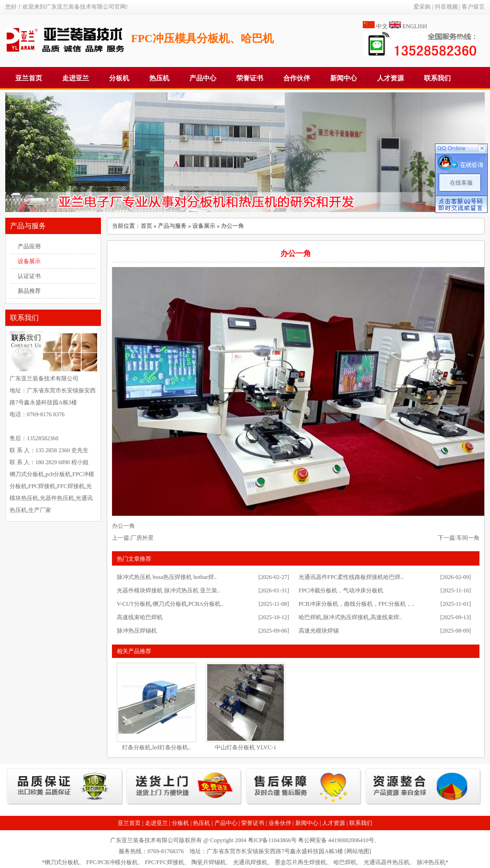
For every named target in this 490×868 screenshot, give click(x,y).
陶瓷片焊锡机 (209, 862)
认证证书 (29, 276)
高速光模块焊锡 (319, 631)
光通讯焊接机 (250, 862)
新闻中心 (344, 78)
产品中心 (203, 78)
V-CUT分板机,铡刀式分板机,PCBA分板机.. (170, 604)
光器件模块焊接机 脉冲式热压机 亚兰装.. (168, 590)
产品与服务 (172, 226)
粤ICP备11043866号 (272, 840)
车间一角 (468, 538)
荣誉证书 (250, 78)
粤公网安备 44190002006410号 (336, 840)
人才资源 (390, 78)
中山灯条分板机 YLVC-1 (246, 747)
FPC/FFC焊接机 (165, 862)
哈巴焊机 (345, 862)
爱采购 (422, 7)
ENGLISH (415, 26)
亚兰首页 (29, 78)
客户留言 (473, 7)
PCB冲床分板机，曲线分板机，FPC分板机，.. (356, 604)
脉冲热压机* (433, 862)
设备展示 (29, 261)
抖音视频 (446, 7)
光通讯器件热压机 (387, 862)
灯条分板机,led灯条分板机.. (156, 747)
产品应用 (29, 246)
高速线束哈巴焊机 (140, 617)
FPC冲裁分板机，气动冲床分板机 (341, 590)
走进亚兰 (76, 78)
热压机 (159, 78)
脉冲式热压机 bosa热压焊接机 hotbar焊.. (167, 577)
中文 (382, 26)
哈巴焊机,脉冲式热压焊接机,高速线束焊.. (350, 617)
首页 (146, 226)
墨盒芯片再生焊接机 (301, 862)
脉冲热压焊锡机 (137, 631)
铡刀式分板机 (62, 862)
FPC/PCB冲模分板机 (112, 862)
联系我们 (437, 78)
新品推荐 (29, 291)
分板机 (119, 78)
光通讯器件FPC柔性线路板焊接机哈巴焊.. (351, 577)
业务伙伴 (280, 823)
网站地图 (358, 851)
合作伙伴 (297, 78)
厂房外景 (142, 538)
